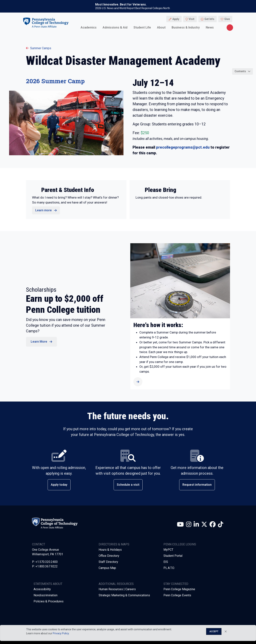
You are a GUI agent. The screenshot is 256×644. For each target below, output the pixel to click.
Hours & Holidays (110, 550)
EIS (166, 562)
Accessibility (42, 589)
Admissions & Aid (115, 27)
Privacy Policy (61, 633)
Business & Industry (186, 27)
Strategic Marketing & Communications (124, 595)
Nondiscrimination (46, 595)
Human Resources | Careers (117, 589)
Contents (240, 71)
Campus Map (107, 568)
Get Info (209, 19)
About (161, 27)
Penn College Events (177, 595)
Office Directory (109, 556)
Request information (197, 485)
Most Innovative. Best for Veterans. (121, 5)
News (210, 27)
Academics (89, 27)
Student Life (142, 27)
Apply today (59, 485)
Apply (176, 19)
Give (227, 19)
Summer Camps (39, 48)
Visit (192, 19)
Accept (214, 631)
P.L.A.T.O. (169, 568)
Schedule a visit (128, 485)
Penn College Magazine (179, 589)
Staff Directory (108, 562)
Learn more (44, 210)
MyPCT (168, 550)
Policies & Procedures (49, 601)
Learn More (39, 342)
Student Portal (173, 556)
